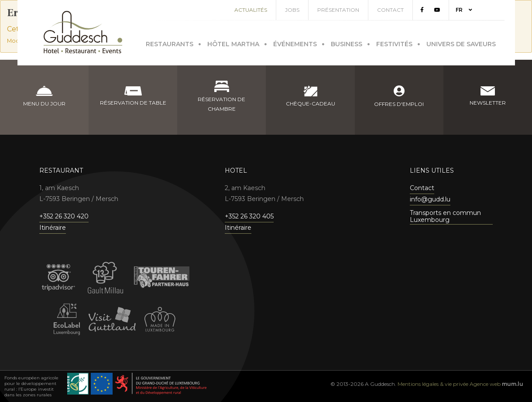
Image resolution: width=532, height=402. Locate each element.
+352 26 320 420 (64, 216)
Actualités (261, 10)
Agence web (485, 384)
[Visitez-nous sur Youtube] (448, 10)
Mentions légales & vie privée (433, 384)
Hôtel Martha (233, 42)
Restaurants (170, 42)
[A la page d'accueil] (83, 32)
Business (347, 42)
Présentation (349, 10)
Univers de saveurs (461, 42)
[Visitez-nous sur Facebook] (432, 10)
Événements (295, 42)
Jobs (303, 10)
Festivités (394, 42)
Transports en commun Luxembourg (445, 216)
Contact (401, 10)
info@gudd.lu (430, 199)
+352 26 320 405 (249, 216)
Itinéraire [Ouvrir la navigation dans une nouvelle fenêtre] (53, 228)
